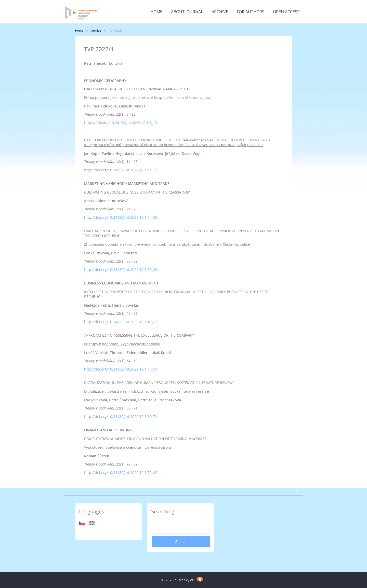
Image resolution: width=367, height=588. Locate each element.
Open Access (286, 12)
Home (156, 12)
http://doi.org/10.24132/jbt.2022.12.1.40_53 (121, 322)
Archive (220, 12)
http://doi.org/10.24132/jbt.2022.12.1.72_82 (121, 473)
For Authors (251, 12)
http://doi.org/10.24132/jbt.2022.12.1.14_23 (121, 170)
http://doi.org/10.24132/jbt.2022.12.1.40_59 (121, 369)
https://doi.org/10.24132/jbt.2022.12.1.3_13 (121, 123)
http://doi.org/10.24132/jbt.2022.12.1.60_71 (121, 416)
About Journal (187, 12)
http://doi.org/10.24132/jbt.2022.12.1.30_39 (121, 270)
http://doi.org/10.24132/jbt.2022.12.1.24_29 (121, 217)
